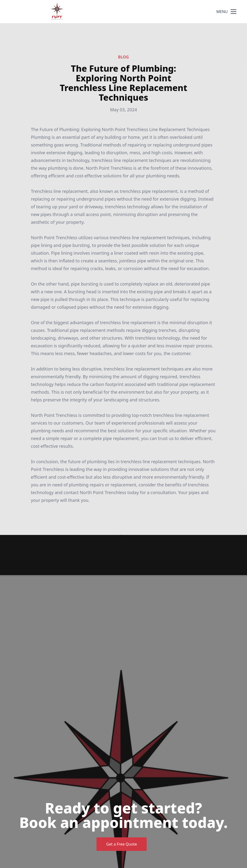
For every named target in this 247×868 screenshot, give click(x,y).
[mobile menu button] (233, 12)
